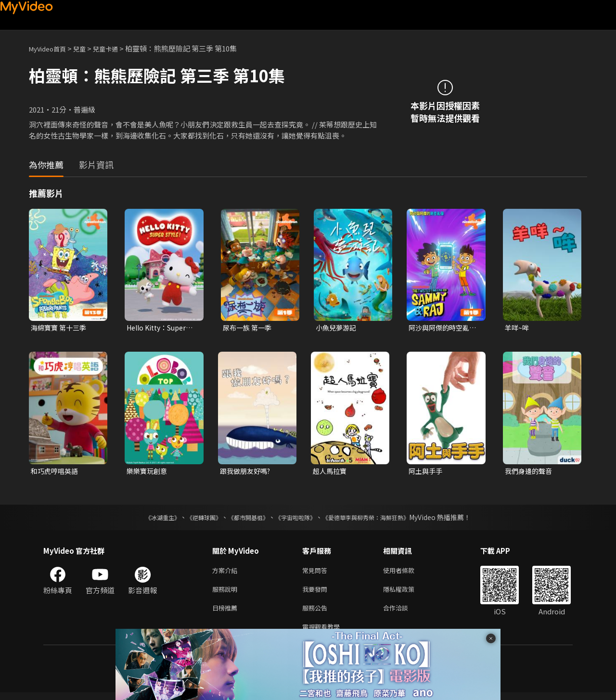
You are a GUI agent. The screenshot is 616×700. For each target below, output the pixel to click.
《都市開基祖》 (244, 519)
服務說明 (227, 593)
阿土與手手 (427, 472)
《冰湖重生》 (146, 519)
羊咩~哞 (518, 328)
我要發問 (317, 593)
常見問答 (317, 573)
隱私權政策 (407, 593)
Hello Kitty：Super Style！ (160, 328)
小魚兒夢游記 (337, 328)
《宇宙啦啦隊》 (297, 519)
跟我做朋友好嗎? (247, 472)
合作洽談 (403, 613)
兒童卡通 (116, 48)
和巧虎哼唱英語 (56, 472)
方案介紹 (227, 573)
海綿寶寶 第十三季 (60, 328)
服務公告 (317, 613)
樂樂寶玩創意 (148, 472)
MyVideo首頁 (51, 48)
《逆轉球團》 (193, 519)
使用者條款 (407, 573)
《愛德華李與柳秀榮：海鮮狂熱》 (378, 519)
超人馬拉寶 (331, 472)
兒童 (87, 48)
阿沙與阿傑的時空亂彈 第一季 (441, 328)
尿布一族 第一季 (249, 328)
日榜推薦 (227, 613)
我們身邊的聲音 (530, 472)
